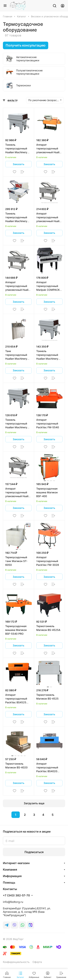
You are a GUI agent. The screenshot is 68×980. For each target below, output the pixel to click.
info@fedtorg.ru (13, 902)
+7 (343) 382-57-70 (16, 895)
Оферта (37, 962)
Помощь (9, 882)
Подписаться (34, 852)
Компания (10, 870)
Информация (12, 876)
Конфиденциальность (16, 962)
